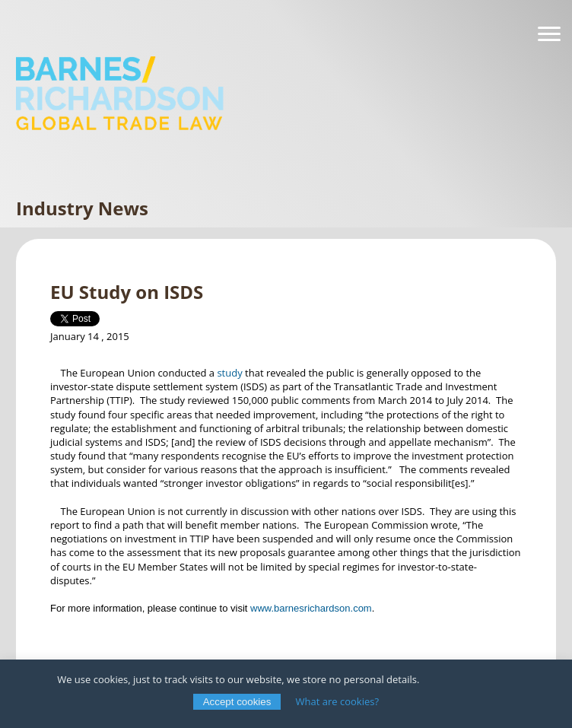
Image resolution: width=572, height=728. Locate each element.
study (231, 373)
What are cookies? (338, 701)
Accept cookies (237, 702)
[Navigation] (549, 34)
